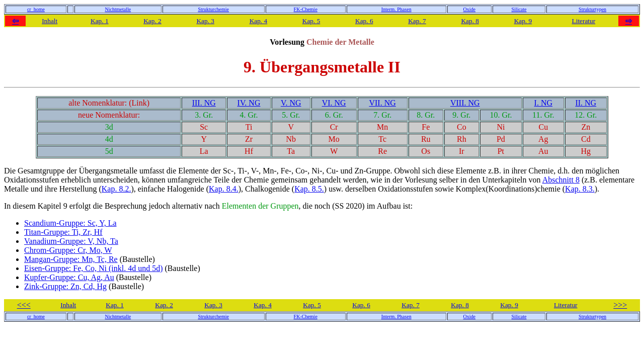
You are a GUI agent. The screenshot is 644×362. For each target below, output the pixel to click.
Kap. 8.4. (224, 189)
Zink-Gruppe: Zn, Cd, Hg (65, 286)
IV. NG (249, 103)
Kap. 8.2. (116, 189)
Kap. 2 (152, 21)
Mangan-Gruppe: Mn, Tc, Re (71, 259)
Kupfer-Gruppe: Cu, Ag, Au (69, 277)
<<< (24, 305)
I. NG (543, 103)
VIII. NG (465, 103)
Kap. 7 (417, 21)
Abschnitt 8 (561, 180)
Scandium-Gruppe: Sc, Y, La (70, 223)
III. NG (204, 103)
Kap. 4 (259, 21)
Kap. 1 (100, 21)
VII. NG (382, 103)
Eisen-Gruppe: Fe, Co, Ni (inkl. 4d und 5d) (94, 268)
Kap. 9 (523, 21)
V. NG (291, 103)
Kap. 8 (470, 21)
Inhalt (50, 21)
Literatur (584, 21)
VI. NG (334, 103)
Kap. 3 (205, 21)
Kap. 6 (364, 21)
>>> (620, 305)
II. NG (586, 103)
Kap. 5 (311, 21)
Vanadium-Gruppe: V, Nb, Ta (71, 241)
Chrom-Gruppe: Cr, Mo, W (68, 250)
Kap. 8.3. (580, 189)
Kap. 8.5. (309, 189)
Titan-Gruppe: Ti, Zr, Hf (63, 232)
